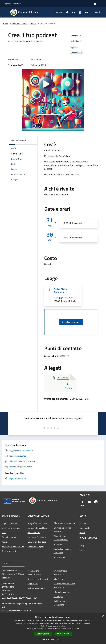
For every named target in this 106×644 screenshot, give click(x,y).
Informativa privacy (62, 592)
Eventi (34, 23)
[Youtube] (72, 12)
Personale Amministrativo (13, 546)
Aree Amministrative (11, 528)
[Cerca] (101, 12)
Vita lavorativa (34, 533)
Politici (5, 542)
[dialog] (53, 629)
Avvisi (82, 533)
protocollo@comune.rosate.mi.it (16, 611)
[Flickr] (85, 12)
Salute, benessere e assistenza (62, 551)
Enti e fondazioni (9, 537)
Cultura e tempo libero (37, 528)
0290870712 (63, 356)
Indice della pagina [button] (19, 140)
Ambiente (58, 544)
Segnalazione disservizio (38, 579)
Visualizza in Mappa (71, 322)
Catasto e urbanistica (37, 542)
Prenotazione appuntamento (34, 573)
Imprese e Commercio (37, 537)
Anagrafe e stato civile (37, 523)
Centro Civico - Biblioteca (61, 291)
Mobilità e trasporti (36, 546)
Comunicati (85, 528)
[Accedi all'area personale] (95, 4)
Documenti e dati (9, 551)
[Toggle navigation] (5, 12)
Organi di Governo (9, 523)
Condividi (76, 36)
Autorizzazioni (60, 557)
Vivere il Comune (20, 23)
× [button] (103, 616)
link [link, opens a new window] (78, 628)
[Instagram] (79, 12)
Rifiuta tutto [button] (63, 634)
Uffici (4, 533)
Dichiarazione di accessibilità (60, 603)
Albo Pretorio (59, 579)
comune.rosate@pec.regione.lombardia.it (24, 603)
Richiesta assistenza (36, 588)
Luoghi (83, 545)
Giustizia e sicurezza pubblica (62, 530)
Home (6, 23)
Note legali (58, 597)
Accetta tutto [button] (43, 634)
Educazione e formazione (64, 523)
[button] (53, 640)
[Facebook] (66, 12)
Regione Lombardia (12, 4)
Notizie (83, 523)
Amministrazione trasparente (61, 573)
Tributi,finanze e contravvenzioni (61, 538)
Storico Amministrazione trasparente (64, 585)
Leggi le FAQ (33, 584)
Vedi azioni (77, 41)
